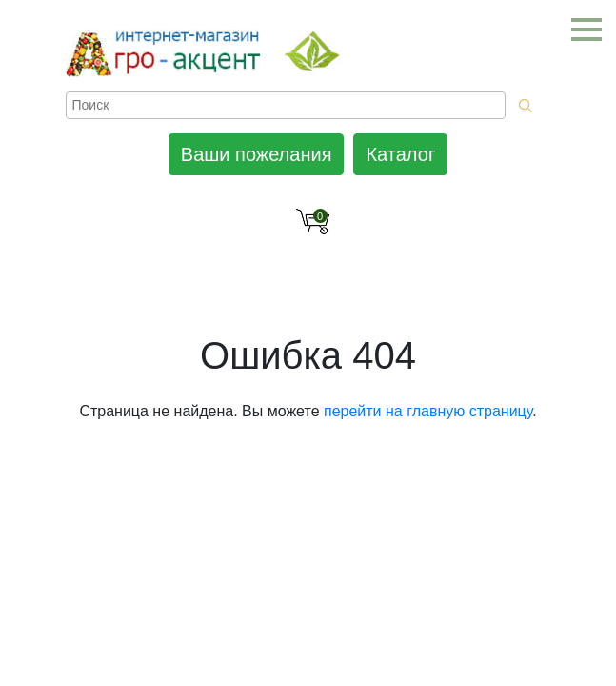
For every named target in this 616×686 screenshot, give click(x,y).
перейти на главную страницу (428, 411)
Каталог (400, 154)
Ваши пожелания (257, 154)
